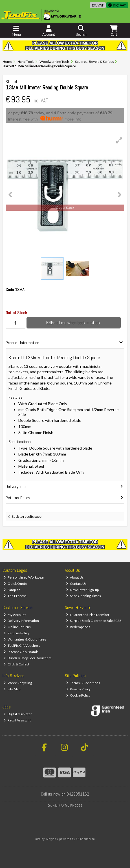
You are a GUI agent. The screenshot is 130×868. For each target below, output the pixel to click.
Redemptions (78, 627)
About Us (75, 577)
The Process (15, 596)
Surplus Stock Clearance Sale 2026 (94, 621)
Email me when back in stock (73, 323)
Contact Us (76, 584)
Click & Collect (16, 664)
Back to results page (27, 516)
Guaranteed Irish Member (88, 615)
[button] (119, 140)
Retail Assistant (17, 720)
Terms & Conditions (83, 683)
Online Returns (17, 627)
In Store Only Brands (21, 652)
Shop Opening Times (83, 596)
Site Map (12, 689)
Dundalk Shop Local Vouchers (28, 658)
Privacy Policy (78, 689)
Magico (51, 839)
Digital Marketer (18, 714)
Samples (12, 590)
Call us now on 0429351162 (65, 794)
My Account (15, 615)
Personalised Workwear (24, 577)
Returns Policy (16, 633)
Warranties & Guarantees (25, 639)
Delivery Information (21, 621)
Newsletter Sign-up (82, 590)
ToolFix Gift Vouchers (22, 645)
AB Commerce (85, 839)
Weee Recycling (18, 683)
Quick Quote (15, 584)
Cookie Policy (78, 695)
